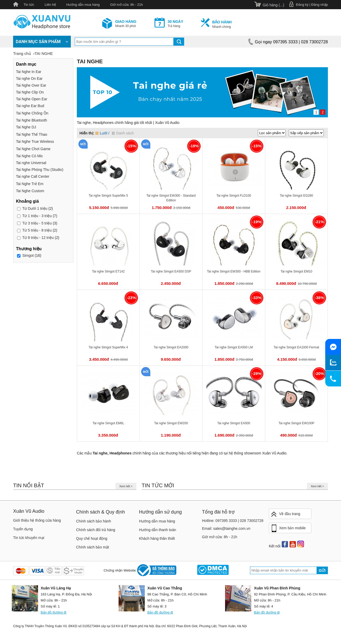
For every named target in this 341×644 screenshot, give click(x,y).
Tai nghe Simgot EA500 (234, 423)
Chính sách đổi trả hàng (96, 530)
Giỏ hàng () (273, 5)
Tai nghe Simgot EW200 (171, 423)
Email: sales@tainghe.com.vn (226, 528)
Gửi (322, 570)
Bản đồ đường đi (54, 612)
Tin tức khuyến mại (29, 538)
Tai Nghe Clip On (30, 92)
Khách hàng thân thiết (157, 538)
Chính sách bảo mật (93, 547)
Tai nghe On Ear (29, 78)
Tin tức (29, 5)
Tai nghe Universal (31, 163)
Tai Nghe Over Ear (31, 85)
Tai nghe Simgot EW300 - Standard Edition (171, 198)
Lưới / (102, 133)
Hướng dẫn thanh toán (158, 530)
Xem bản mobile (288, 528)
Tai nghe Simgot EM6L (108, 423)
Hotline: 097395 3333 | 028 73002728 (233, 521)
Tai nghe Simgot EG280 (297, 196)
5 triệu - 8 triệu (37, 230)
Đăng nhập (320, 5)
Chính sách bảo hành (94, 521)
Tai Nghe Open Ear (32, 99)
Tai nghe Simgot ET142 (108, 271)
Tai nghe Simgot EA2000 (171, 347)
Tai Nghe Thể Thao (32, 134)
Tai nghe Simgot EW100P (297, 423)
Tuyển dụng (23, 529)
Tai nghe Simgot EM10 (297, 271)
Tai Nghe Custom (30, 191)
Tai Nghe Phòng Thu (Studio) (40, 170)
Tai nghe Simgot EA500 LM (234, 347)
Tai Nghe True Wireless (35, 142)
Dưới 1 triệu (35, 208)
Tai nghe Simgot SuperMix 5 (108, 196)
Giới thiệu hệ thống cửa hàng (37, 520)
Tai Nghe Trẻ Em (30, 184)
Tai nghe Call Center (33, 176)
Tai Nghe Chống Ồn (32, 113)
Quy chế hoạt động (92, 538)
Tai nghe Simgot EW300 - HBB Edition (234, 271)
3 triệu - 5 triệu (37, 223)
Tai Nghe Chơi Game (33, 149)
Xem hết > (126, 486)
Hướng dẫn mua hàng (83, 5)
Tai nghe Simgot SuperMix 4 (108, 347)
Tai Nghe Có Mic (30, 156)
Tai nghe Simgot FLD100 (234, 196)
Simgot (28, 255)
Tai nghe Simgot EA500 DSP (171, 271)
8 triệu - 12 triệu (38, 238)
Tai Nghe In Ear (29, 72)
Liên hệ (50, 5)
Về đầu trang (285, 514)
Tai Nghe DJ (26, 127)
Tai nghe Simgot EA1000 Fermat (296, 347)
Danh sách (123, 133)
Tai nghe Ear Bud (30, 106)
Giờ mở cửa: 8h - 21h (127, 5)
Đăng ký (302, 5)
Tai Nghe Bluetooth (31, 120)
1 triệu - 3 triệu (37, 216)
